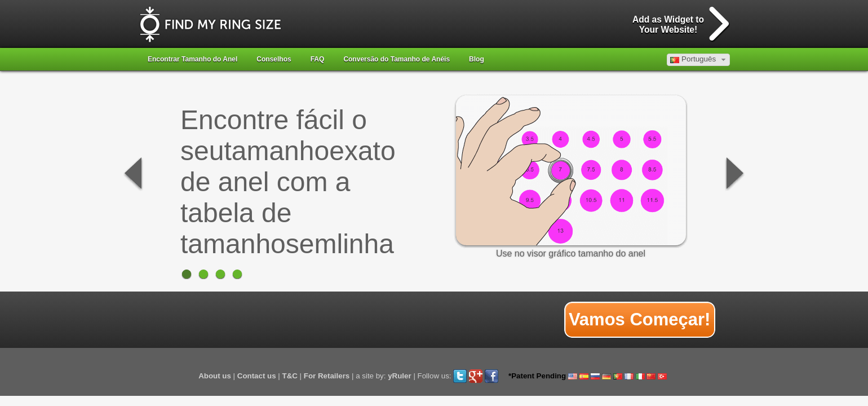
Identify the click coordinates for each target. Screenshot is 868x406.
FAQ (318, 59)
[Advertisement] (347, 320)
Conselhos (274, 59)
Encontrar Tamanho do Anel (192, 59)
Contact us (257, 376)
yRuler (399, 376)
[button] (698, 60)
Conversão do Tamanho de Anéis (397, 59)
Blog (477, 59)
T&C (290, 376)
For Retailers (327, 376)
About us (215, 376)
